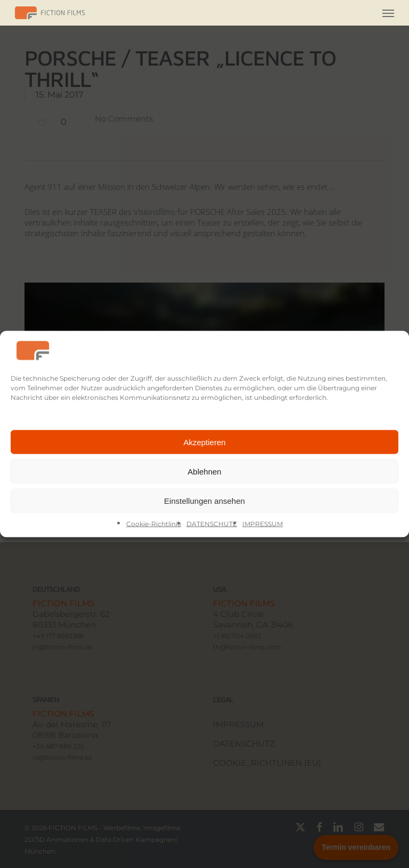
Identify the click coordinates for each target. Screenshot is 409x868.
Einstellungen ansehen (204, 500)
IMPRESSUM (263, 524)
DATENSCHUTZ (212, 524)
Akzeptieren (204, 442)
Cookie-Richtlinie (154, 524)
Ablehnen (204, 471)
